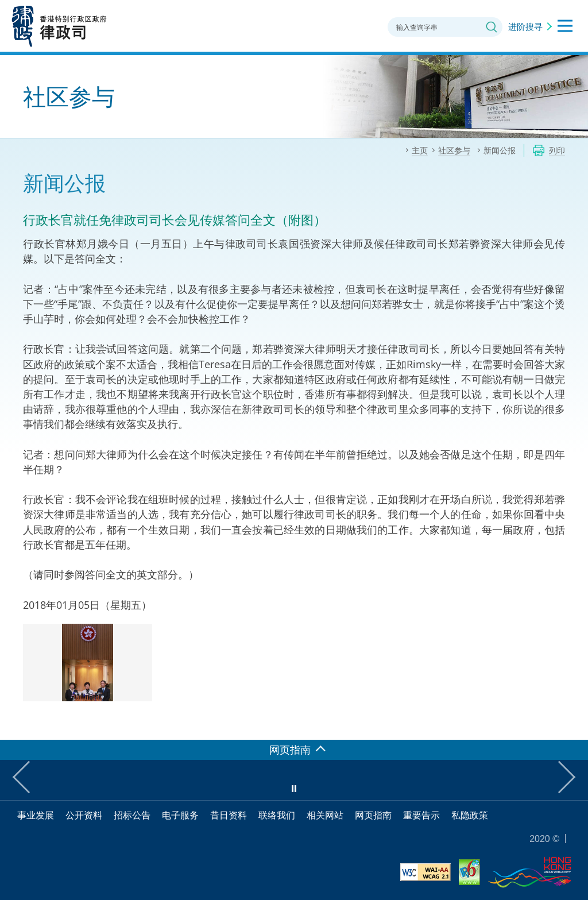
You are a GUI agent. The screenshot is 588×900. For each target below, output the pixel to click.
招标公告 (132, 815)
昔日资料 (229, 815)
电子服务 (180, 815)
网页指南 (373, 815)
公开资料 (84, 815)
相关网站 (325, 815)
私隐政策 (470, 815)
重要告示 (421, 815)
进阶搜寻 (525, 26)
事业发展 (36, 815)
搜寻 (492, 27)
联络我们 (277, 815)
